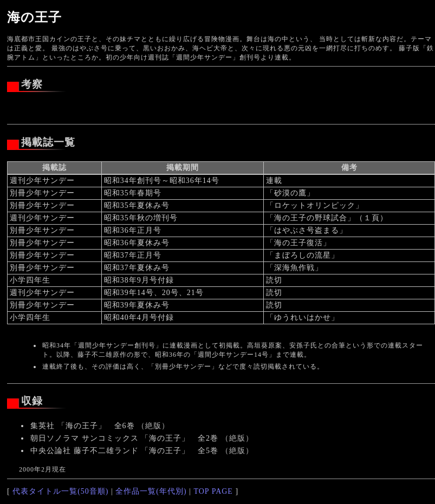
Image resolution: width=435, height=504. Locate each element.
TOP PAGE (213, 491)
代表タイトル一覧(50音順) (60, 491)
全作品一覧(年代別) (151, 491)
